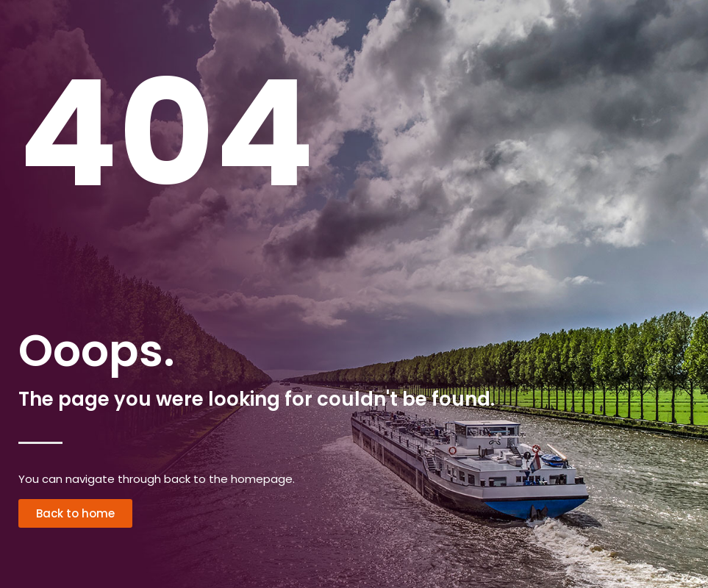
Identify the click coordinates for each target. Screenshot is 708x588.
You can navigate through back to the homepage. (157, 479)
